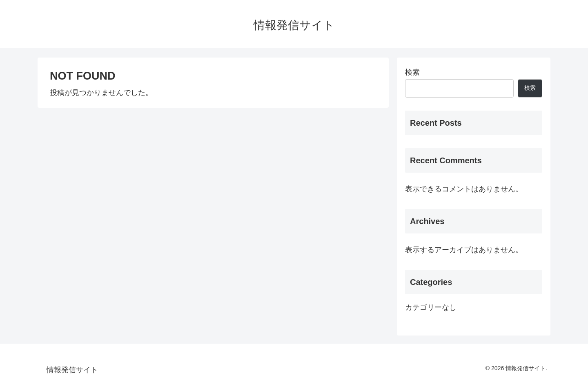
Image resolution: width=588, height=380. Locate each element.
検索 (412, 72)
